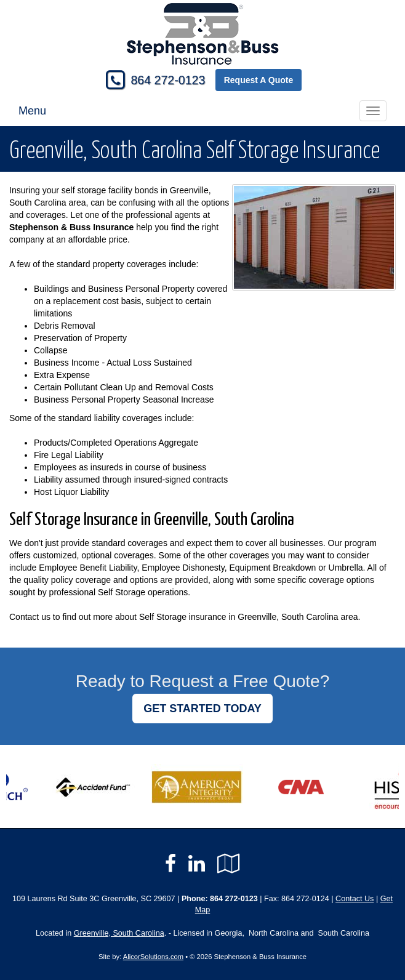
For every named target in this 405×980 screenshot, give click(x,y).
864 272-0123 (168, 80)
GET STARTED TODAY (202, 709)
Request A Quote (259, 80)
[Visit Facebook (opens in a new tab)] (170, 864)
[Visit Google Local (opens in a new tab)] (229, 864)
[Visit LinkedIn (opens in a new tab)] (197, 864)
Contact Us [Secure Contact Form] (355, 899)
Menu (32, 111)
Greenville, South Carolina (119, 933)
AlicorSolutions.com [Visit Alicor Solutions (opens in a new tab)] (153, 957)
